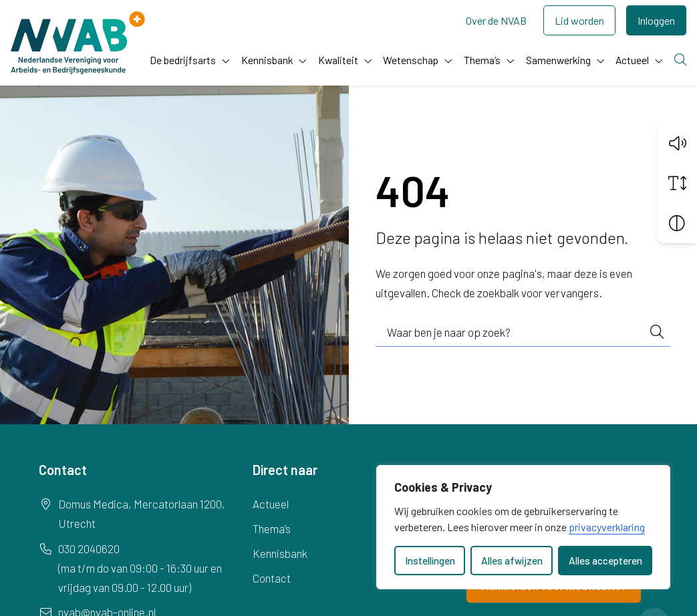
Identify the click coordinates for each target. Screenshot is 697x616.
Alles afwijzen (512, 561)
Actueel (632, 60)
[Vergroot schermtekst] (677, 183)
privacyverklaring (607, 527)
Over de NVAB (496, 20)
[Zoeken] (680, 60)
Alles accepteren (605, 561)
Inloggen (656, 20)
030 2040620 (89, 549)
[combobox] (523, 333)
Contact (272, 578)
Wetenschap (411, 60)
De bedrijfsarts (183, 60)
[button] (677, 143)
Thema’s (482, 60)
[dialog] (523, 527)
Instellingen (430, 561)
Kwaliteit (338, 60)
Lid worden (579, 20)
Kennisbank (267, 60)
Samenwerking (558, 60)
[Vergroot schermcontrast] (677, 223)
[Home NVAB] (78, 43)
